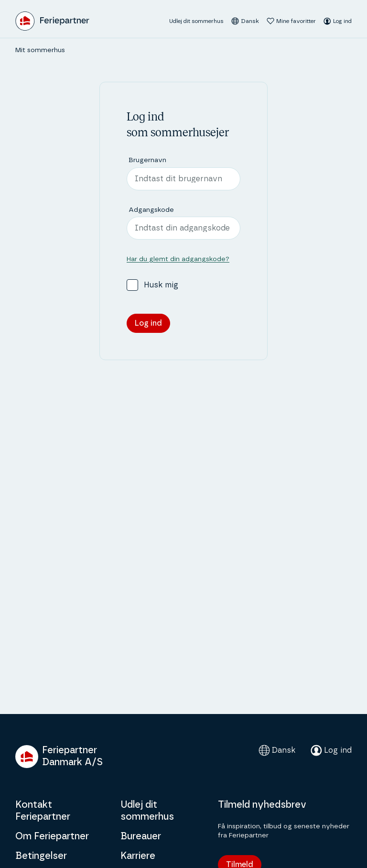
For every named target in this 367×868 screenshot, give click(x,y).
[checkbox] (132, 285)
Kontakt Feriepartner (43, 811)
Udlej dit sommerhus (196, 21)
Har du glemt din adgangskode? (178, 259)
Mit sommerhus (40, 50)
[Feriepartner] (52, 21)
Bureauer (141, 836)
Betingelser (41, 856)
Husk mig (161, 285)
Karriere (138, 856)
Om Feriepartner (52, 836)
